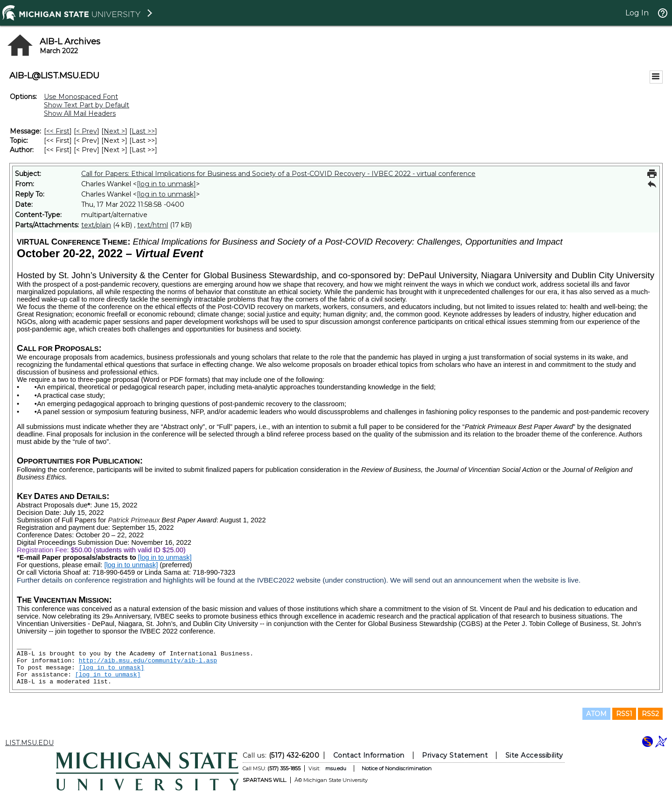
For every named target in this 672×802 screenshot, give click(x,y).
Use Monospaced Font (81, 97)
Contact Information (369, 755)
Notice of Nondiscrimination (397, 768)
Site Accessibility (534, 755)
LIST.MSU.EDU (29, 743)
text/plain (96, 225)
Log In (637, 13)
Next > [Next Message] (114, 131)
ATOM (596, 714)
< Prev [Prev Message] (87, 131)
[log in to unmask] (166, 184)
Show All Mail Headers (80, 113)
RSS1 (624, 714)
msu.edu (336, 768)
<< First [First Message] (58, 131)
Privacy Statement (455, 755)
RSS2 (650, 714)
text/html (153, 225)
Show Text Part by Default (87, 105)
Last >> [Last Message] (143, 131)
